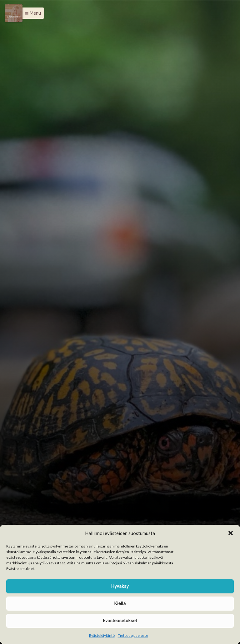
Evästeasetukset (120, 621)
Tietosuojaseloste (133, 635)
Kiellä (120, 603)
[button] (231, 533)
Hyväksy (120, 586)
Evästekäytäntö (102, 635)
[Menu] (14, 13)
